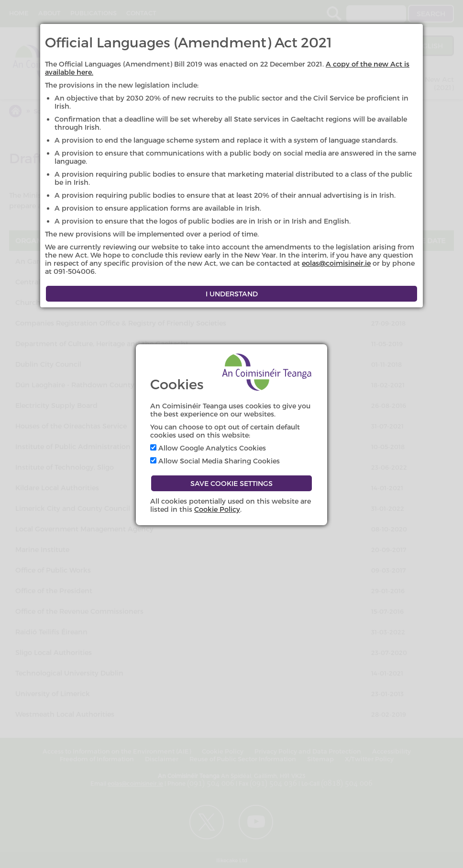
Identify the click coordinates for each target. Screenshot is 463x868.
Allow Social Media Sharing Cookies (215, 461)
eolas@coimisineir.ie (336, 263)
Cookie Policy (217, 509)
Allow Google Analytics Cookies (208, 448)
